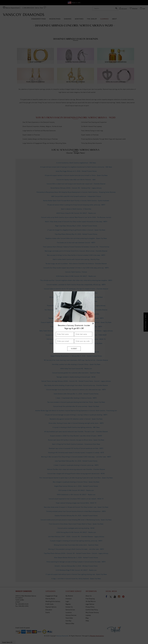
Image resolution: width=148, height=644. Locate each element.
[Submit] (74, 349)
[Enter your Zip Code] (83, 341)
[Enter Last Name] (83, 334)
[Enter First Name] (65, 334)
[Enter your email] (65, 341)
